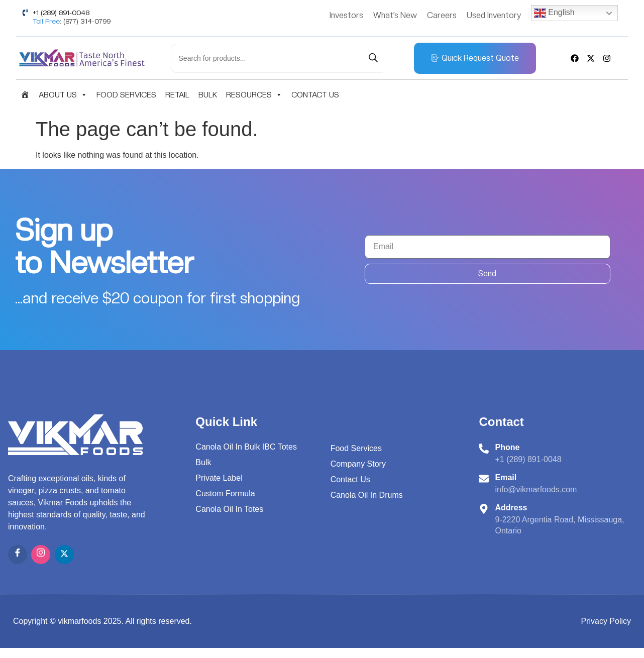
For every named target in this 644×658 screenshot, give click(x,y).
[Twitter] (64, 555)
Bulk (208, 95)
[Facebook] (18, 555)
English (554, 13)
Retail (177, 95)
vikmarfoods (79, 621)
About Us (63, 95)
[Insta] (41, 555)
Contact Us (315, 95)
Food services (126, 95)
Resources (254, 95)
